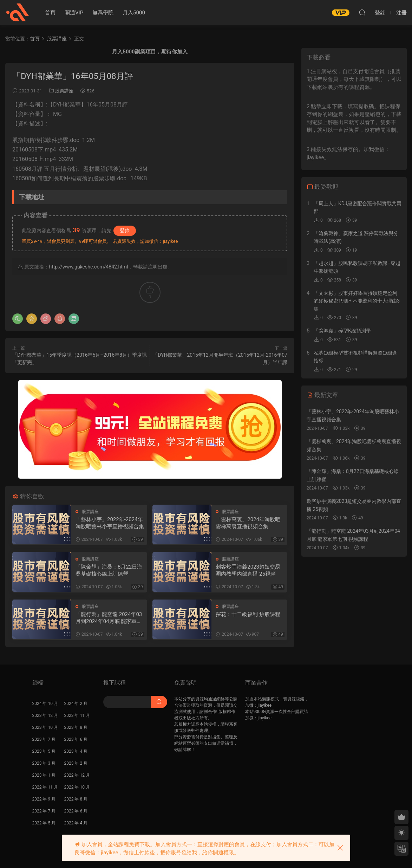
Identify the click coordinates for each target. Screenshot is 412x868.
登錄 (125, 231)
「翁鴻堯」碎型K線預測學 (342, 331)
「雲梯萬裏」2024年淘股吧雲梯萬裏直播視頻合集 (248, 523)
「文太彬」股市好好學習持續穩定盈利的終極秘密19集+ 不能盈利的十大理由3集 (357, 301)
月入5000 (134, 13)
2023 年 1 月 (44, 775)
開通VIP (74, 13)
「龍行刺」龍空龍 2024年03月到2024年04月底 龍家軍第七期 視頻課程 (109, 618)
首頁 (50, 13)
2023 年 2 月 (76, 763)
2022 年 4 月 (76, 823)
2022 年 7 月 (44, 811)
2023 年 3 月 (44, 763)
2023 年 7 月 (44, 739)
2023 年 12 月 (45, 715)
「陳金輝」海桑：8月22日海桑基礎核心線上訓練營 (109, 570)
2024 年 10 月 (45, 704)
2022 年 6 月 (76, 811)
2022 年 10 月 (77, 787)
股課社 (18, 12)
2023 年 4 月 (76, 751)
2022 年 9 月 (44, 799)
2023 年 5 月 (44, 751)
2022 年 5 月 (44, 823)
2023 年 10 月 (45, 727)
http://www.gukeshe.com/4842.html (88, 267)
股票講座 (64, 91)
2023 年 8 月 (76, 727)
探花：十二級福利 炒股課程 (248, 614)
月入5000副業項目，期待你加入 (150, 52)
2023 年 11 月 (77, 715)
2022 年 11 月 (45, 787)
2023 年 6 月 (76, 739)
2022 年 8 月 (76, 799)
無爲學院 (103, 13)
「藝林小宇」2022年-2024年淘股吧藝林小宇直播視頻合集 (110, 523)
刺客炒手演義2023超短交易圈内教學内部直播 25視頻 (248, 570)
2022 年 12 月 (77, 775)
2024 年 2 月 (76, 704)
